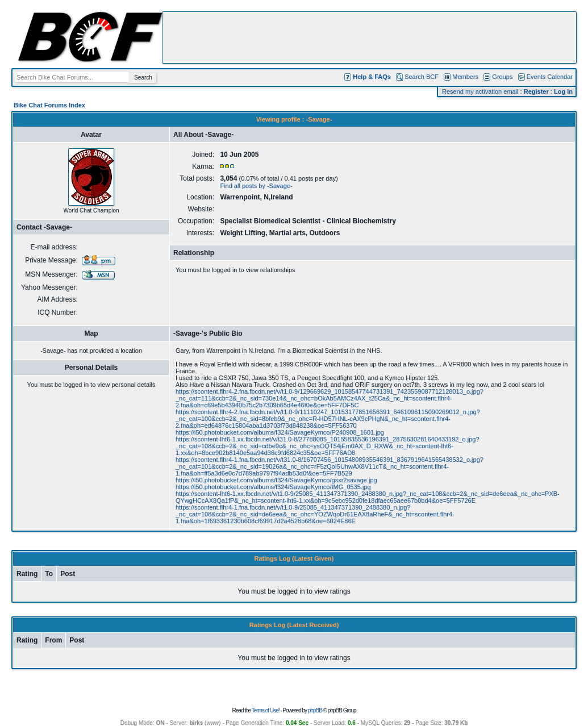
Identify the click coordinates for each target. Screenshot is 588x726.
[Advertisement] (369, 37)
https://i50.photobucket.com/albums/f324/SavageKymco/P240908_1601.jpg (280, 432)
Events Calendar (550, 77)
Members (465, 77)
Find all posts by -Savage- (256, 186)
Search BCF (422, 77)
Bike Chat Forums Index (49, 105)
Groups (502, 77)
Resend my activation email (480, 91)
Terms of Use (265, 710)
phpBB (315, 710)
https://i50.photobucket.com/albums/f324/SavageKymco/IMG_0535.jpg (273, 487)
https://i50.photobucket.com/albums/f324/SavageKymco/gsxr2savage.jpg (276, 480)
